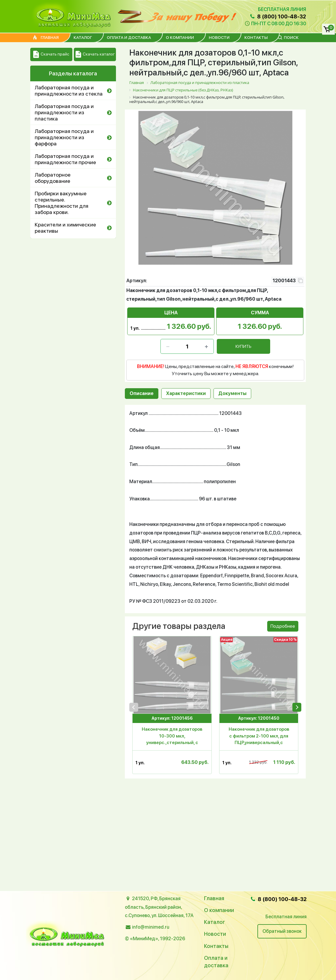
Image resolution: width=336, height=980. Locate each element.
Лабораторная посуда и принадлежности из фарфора (64, 137)
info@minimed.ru (151, 927)
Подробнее (283, 626)
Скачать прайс (51, 54)
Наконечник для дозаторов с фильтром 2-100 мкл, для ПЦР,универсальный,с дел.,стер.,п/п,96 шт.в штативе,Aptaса (259, 737)
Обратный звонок (282, 931)
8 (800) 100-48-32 (277, 16)
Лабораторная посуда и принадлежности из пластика (64, 112)
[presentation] (134, 707)
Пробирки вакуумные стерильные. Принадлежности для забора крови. (62, 203)
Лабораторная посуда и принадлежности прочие (65, 159)
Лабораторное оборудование (53, 178)
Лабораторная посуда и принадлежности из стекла (69, 91)
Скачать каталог (95, 54)
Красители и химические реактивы (65, 228)
